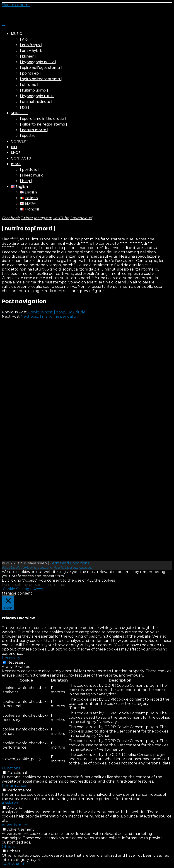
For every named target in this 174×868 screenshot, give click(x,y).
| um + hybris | (32, 51)
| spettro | (29, 136)
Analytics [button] (10, 803)
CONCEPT (20, 141)
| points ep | (30, 73)
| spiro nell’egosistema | (41, 68)
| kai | (24, 107)
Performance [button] (14, 786)
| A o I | (26, 39)
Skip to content (16, 5)
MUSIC (17, 34)
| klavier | (28, 56)
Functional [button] (12, 768)
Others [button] (8, 847)
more (16, 164)
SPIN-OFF (19, 113)
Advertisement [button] (15, 825)
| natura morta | (34, 130)
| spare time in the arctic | (43, 119)
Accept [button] (40, 589)
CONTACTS (21, 158)
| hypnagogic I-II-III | (38, 96)
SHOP (16, 153)
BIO (14, 147)
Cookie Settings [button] (17, 589)
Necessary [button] (11, 658)
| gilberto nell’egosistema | (43, 124)
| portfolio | (30, 170)
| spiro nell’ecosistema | (41, 79)
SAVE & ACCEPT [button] (16, 864)
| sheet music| (32, 175)
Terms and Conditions (69, 563)
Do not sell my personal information (34, 585)
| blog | (26, 181)
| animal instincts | (36, 102)
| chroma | (29, 85)
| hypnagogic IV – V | (38, 62)
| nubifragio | (31, 45)
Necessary (16, 662)
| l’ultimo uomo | (34, 90)
